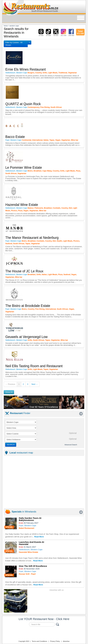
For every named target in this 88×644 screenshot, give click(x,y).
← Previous (10, 384)
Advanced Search (71, 445)
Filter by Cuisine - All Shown (14, 44)
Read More (39, 537)
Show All (9, 392)
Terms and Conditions (39, 641)
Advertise (66, 641)
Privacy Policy (55, 641)
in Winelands (24, 512)
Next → (35, 384)
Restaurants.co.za (44, 634)
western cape (14, 26)
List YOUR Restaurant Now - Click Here (44, 619)
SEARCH (11, 445)
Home (6, 26)
